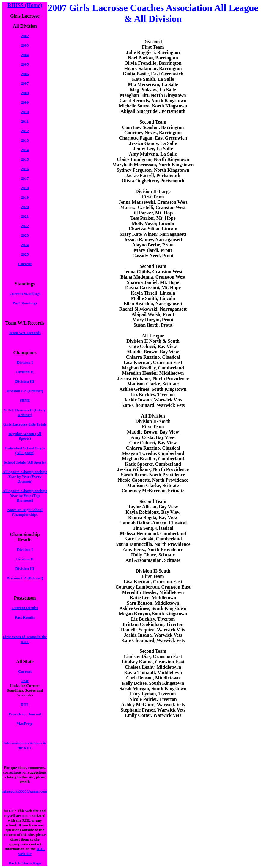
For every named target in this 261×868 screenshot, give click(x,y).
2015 (25, 159)
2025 (25, 254)
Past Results (25, 617)
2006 (25, 74)
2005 (25, 64)
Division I (25, 362)
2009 (25, 102)
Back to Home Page (25, 863)
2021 (25, 216)
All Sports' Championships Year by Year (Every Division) (25, 476)
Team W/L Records (25, 333)
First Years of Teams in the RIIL (25, 639)
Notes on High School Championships (25, 512)
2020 (25, 207)
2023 (25, 235)
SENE (25, 400)
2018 (25, 188)
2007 (25, 83)
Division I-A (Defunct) (25, 391)
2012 (25, 131)
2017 (25, 178)
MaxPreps (25, 724)
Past (25, 681)
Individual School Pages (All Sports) (25, 450)
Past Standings (25, 303)
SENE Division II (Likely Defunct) (25, 412)
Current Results (25, 608)
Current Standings (25, 294)
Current (25, 264)
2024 (25, 245)
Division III (25, 381)
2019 (25, 197)
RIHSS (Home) (25, 5)
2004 (25, 55)
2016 (25, 169)
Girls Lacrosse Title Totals (25, 424)
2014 (25, 150)
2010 (25, 112)
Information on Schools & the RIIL (25, 746)
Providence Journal (25, 714)
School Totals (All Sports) (25, 462)
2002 (25, 36)
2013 (25, 140)
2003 (25, 45)
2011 (25, 121)
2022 (25, 226)
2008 (25, 93)
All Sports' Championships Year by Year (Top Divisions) (25, 495)
